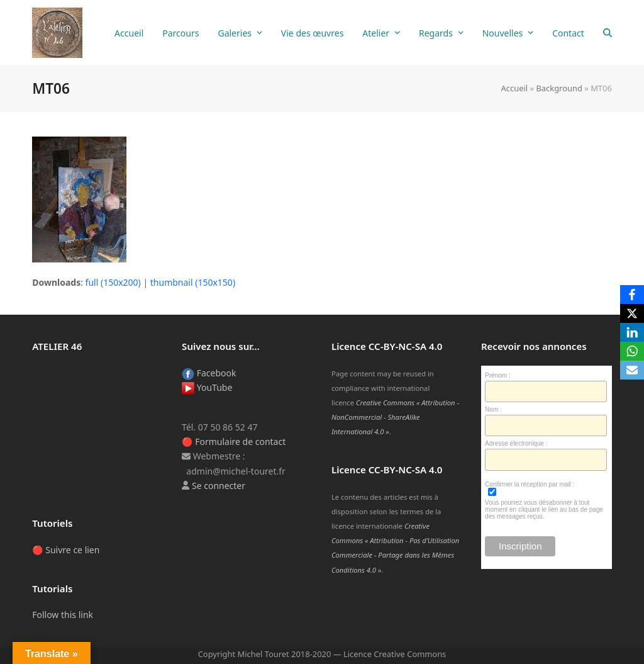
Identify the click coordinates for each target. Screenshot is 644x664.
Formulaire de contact (240, 442)
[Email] (632, 370)
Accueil (515, 88)
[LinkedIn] (632, 332)
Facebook (209, 373)
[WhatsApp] (632, 351)
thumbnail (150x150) (193, 282)
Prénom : (498, 375)
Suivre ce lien (72, 550)
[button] (608, 33)
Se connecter (219, 486)
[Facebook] (632, 295)
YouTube (207, 387)
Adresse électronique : (516, 443)
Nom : (493, 409)
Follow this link (63, 615)
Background (559, 88)
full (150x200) (113, 282)
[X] (632, 313)
